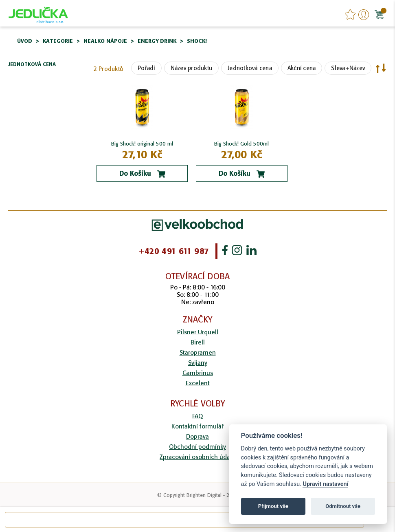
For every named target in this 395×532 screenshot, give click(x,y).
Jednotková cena (250, 68)
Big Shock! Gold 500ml (241, 144)
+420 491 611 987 (174, 251)
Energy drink (157, 41)
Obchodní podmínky (197, 447)
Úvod (25, 41)
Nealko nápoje (105, 41)
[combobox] (184, 520)
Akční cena (302, 68)
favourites (350, 15)
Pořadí (146, 68)
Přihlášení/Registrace (364, 15)
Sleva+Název (348, 68)
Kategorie (58, 41)
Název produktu (192, 68)
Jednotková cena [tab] (32, 65)
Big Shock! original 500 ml (142, 144)
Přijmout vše (273, 506)
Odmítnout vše (343, 506)
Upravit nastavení (325, 484)
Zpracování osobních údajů (197, 457)
